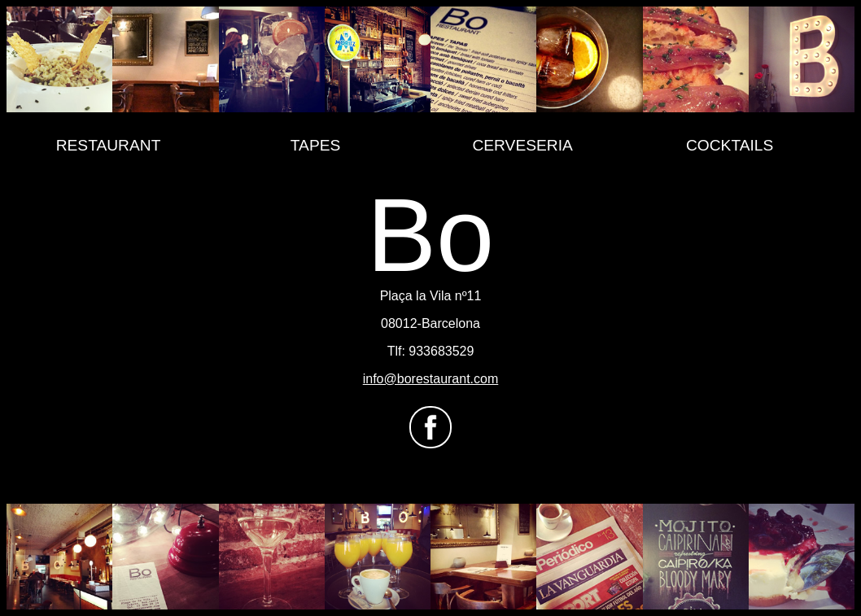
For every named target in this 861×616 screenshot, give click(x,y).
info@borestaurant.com (431, 379)
